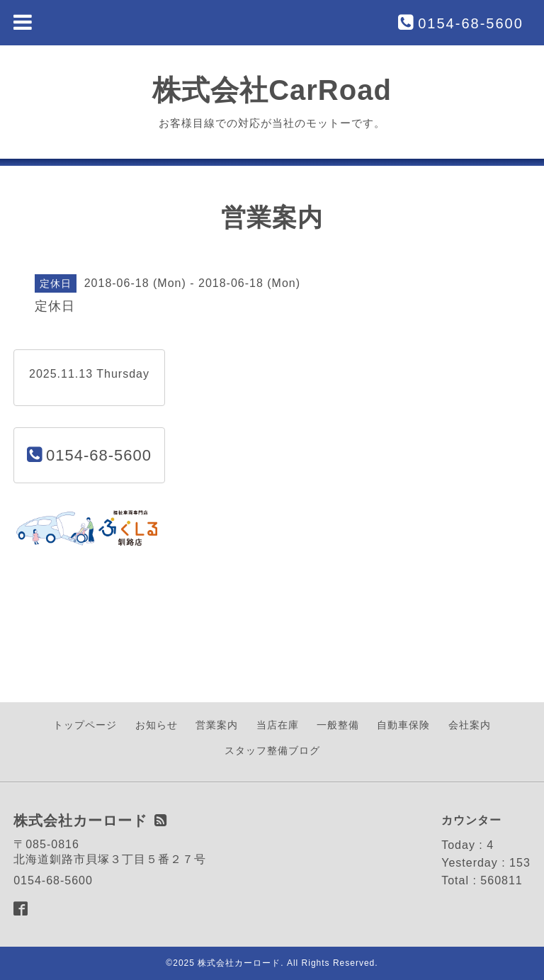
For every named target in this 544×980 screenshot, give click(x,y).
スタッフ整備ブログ (272, 750)
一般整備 (338, 725)
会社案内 (470, 725)
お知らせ (157, 725)
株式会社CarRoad (272, 90)
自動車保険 (403, 725)
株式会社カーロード (239, 963)
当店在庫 (278, 725)
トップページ (85, 725)
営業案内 (217, 725)
